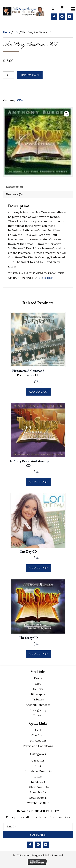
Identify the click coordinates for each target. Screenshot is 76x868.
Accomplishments (38, 705)
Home (7, 32)
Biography (38, 694)
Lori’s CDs (38, 782)
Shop (38, 684)
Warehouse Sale (38, 803)
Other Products (38, 787)
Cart (38, 730)
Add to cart (30, 75)
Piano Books (38, 792)
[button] (54, 17)
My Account (38, 741)
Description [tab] (15, 187)
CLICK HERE (46, 278)
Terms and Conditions (38, 746)
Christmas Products (38, 771)
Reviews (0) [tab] (14, 194)
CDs (16, 32)
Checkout (38, 735)
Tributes (38, 699)
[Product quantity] (9, 75)
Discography (38, 710)
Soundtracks (38, 798)
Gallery (38, 689)
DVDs (38, 776)
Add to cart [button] (38, 392)
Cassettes (38, 760)
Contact (38, 715)
